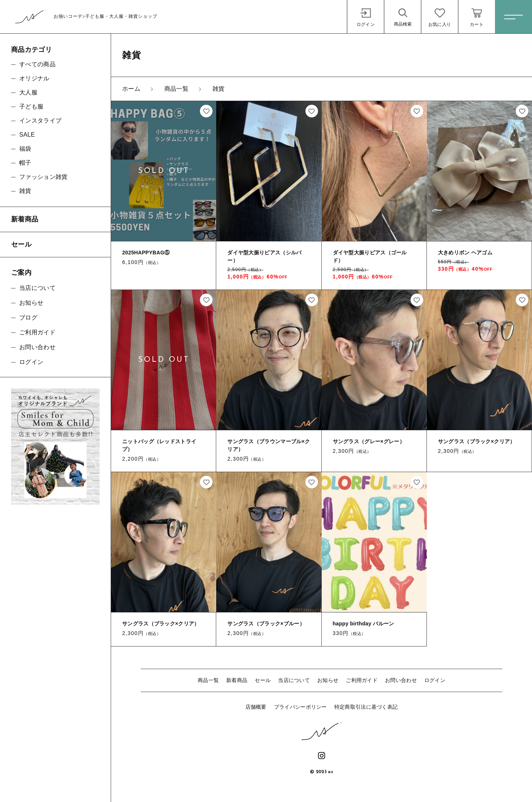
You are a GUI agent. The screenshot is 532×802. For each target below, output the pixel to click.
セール (263, 680)
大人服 (28, 92)
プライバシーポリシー (300, 707)
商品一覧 (208, 680)
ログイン (435, 680)
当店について (294, 680)
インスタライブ (40, 121)
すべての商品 (37, 64)
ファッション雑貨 (43, 177)
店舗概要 (256, 707)
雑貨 (25, 191)
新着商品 (237, 680)
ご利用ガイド (362, 680)
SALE (27, 135)
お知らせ (328, 680)
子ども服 (31, 106)
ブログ (28, 318)
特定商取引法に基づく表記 (366, 707)
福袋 (25, 149)
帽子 (25, 163)
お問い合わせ (401, 680)
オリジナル (34, 78)
